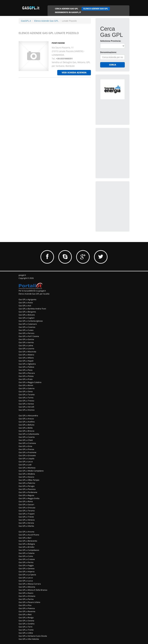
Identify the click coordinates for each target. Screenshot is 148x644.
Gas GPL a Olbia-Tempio (29, 480)
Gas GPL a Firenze (26, 449)
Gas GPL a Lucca (26, 581)
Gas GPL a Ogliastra (27, 364)
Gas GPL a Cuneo (26, 330)
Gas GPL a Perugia (27, 486)
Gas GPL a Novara (26, 477)
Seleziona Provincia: (111, 41)
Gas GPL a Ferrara (26, 333)
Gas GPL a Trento (26, 630)
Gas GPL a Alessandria (28, 416)
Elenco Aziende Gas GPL (46, 21)
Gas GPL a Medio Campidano (31, 471)
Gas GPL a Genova (27, 568)
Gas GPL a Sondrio (27, 624)
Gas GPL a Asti (25, 306)
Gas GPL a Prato (26, 379)
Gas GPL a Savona (26, 621)
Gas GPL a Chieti (26, 440)
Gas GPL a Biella (26, 428)
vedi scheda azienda (74, 72)
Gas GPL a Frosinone (27, 452)
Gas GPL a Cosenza (27, 327)
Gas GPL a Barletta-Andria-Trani (32, 309)
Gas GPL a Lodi (25, 465)
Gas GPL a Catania (27, 553)
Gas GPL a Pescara (27, 373)
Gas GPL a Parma (26, 599)
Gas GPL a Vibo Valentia (29, 639)
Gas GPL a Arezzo (26, 419)
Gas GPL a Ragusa (26, 495)
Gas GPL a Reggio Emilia (29, 498)
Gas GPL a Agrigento (27, 299)
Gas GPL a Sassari (26, 505)
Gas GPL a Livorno (26, 349)
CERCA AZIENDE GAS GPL (67, 9)
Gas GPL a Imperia (27, 572)
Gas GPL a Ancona (26, 532)
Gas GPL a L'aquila (26, 458)
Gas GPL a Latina (26, 345)
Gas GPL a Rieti (25, 614)
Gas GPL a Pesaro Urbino (29, 602)
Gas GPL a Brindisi (26, 547)
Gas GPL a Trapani (27, 514)
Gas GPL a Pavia (26, 370)
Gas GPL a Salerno (27, 388)
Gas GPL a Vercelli (26, 407)
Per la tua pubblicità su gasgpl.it (32, 291)
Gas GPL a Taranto (27, 395)
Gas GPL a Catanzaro (28, 324)
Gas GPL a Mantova (27, 468)
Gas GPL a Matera (26, 355)
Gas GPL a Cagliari (27, 318)
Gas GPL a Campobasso (29, 550)
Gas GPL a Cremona (27, 443)
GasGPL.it (26, 21)
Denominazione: (108, 52)
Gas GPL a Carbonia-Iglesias (31, 321)
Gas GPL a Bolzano (27, 315)
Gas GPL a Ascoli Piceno (29, 535)
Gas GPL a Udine (26, 633)
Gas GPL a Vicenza (27, 410)
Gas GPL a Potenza (27, 608)
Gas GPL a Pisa (25, 605)
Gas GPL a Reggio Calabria (30, 382)
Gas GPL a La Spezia (27, 575)
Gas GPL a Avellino (27, 422)
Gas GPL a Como (26, 556)
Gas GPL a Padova (26, 367)
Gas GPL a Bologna (27, 544)
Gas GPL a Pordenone (28, 492)
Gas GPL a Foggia (26, 565)
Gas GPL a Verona (26, 523)
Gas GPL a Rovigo (26, 618)
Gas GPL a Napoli (26, 361)
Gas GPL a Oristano (27, 596)
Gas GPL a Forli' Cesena (29, 336)
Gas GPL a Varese (26, 404)
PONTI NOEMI (58, 43)
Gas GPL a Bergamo (27, 312)
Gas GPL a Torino (26, 398)
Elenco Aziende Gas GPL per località (34, 294)
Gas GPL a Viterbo (26, 526)
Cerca (113, 65)
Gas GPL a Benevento (28, 541)
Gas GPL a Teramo (27, 511)
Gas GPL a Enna (25, 446)
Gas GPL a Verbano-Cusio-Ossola (33, 636)
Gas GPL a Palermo (27, 483)
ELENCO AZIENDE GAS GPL (96, 9)
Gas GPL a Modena (27, 474)
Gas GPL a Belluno (26, 425)
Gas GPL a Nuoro (26, 593)
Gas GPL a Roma (26, 501)
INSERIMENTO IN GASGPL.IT (68, 12)
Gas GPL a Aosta (26, 303)
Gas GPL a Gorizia (26, 339)
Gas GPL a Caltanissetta (29, 434)
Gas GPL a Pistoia (26, 376)
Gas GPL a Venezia (27, 520)
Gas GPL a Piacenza (27, 489)
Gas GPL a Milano (26, 358)
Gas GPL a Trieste (26, 517)
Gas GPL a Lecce (26, 462)
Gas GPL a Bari (25, 538)
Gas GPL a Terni (25, 627)
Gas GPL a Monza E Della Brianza (33, 590)
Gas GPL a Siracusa (27, 508)
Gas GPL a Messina (27, 587)
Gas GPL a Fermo (26, 562)
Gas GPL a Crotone (27, 559)
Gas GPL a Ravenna (27, 611)
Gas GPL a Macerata (27, 352)
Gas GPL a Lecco (26, 578)
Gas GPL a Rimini (26, 385)
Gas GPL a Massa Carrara (30, 584)
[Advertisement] (123, 152)
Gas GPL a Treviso (26, 401)
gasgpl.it (22, 275)
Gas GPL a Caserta (27, 437)
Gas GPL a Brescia (26, 431)
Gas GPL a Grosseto (27, 455)
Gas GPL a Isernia (26, 342)
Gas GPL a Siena (26, 391)
